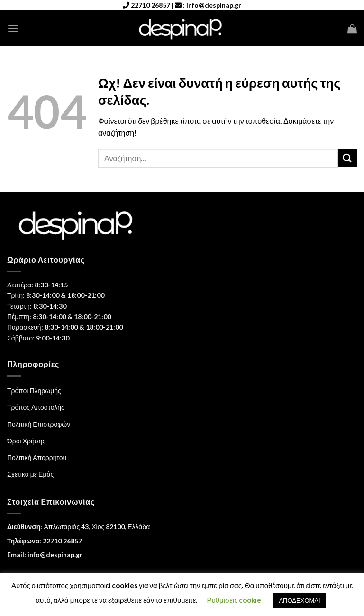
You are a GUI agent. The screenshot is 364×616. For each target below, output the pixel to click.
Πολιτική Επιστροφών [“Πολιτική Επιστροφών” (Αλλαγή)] (39, 424)
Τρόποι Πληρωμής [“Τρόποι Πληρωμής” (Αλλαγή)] (34, 391)
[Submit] (347, 158)
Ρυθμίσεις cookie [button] (234, 600)
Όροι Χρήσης (26, 441)
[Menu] (13, 28)
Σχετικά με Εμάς (30, 474)
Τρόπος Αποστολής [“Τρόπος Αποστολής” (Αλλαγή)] (36, 407)
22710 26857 (150, 5)
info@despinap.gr (214, 5)
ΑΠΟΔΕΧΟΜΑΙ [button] (299, 600)
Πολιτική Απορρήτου (37, 457)
